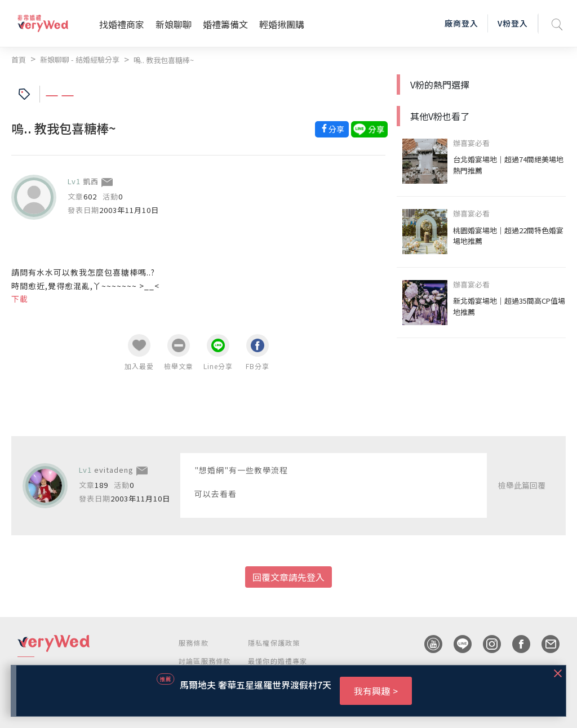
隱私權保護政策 (274, 643)
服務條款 (194, 643)
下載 (20, 299)
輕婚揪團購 (282, 24)
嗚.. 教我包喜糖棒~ (164, 60)
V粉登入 (513, 23)
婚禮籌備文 (225, 24)
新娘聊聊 (174, 24)
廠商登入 (461, 23)
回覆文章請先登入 (288, 577)
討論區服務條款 (205, 661)
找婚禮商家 (122, 24)
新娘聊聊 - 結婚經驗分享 (80, 59)
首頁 (19, 59)
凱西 (91, 181)
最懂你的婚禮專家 (278, 661)
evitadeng (114, 470)
